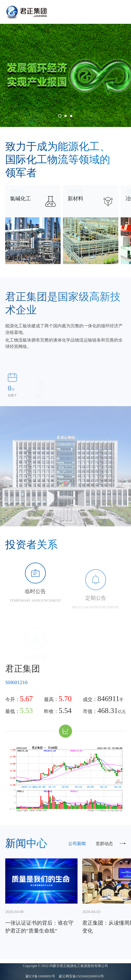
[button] (60, 116)
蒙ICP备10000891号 (40, 976)
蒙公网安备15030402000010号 (81, 976)
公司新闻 (77, 844)
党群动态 (104, 844)
